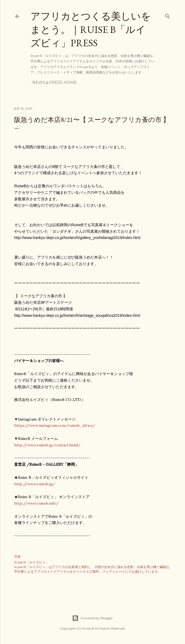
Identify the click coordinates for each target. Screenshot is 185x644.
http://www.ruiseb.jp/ (35, 484)
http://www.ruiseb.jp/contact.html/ (47, 445)
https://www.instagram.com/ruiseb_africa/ (55, 425)
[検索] (168, 15)
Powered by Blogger (92, 618)
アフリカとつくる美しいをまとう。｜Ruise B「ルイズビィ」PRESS (91, 30)
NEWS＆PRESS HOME (55, 82)
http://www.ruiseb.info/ (36, 503)
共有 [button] (17, 556)
